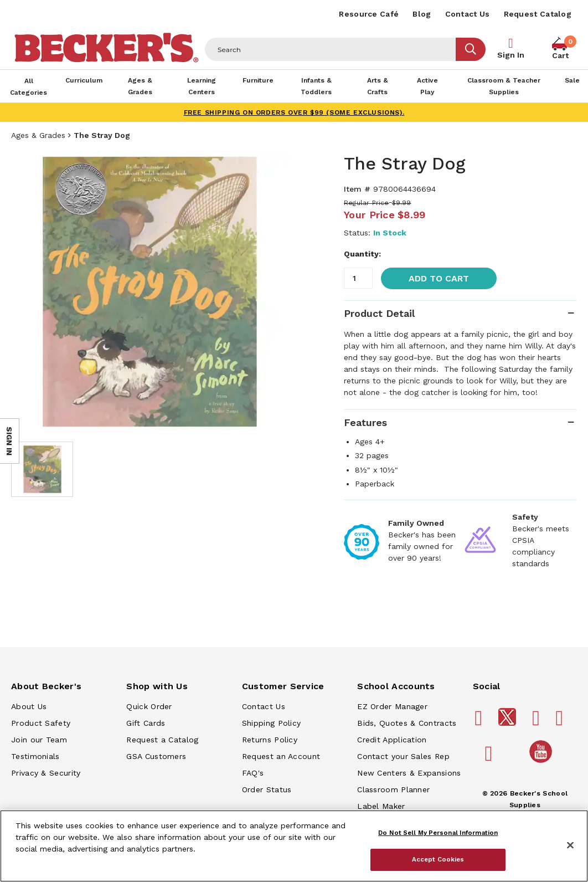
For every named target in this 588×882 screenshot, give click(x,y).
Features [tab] (365, 422)
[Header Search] (331, 49)
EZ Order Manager (392, 706)
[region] (294, 846)
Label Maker (381, 806)
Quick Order (149, 706)
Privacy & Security (46, 773)
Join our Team (39, 740)
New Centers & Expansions (409, 773)
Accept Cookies (438, 859)
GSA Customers (156, 756)
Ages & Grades (38, 135)
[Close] (570, 845)
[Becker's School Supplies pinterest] (538, 722)
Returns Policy (270, 740)
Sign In (511, 55)
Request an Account (281, 756)
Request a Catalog (162, 740)
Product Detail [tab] (379, 313)
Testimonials (35, 756)
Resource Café (369, 14)
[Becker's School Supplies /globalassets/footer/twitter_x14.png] (509, 723)
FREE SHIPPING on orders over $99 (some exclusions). (294, 112)
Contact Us (468, 14)
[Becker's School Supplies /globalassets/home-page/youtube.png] (543, 762)
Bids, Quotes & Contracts (407, 723)
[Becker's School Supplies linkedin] (491, 758)
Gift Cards (146, 723)
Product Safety (41, 723)
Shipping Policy (272, 723)
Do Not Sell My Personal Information (438, 833)
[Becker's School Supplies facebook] (481, 722)
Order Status (267, 789)
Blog (422, 14)
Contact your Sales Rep (403, 756)
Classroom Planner (393, 789)
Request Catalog (538, 14)
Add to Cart (439, 278)
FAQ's (253, 773)
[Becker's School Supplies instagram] (561, 722)
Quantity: (362, 254)
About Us (29, 706)
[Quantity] (358, 278)
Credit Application (392, 740)
